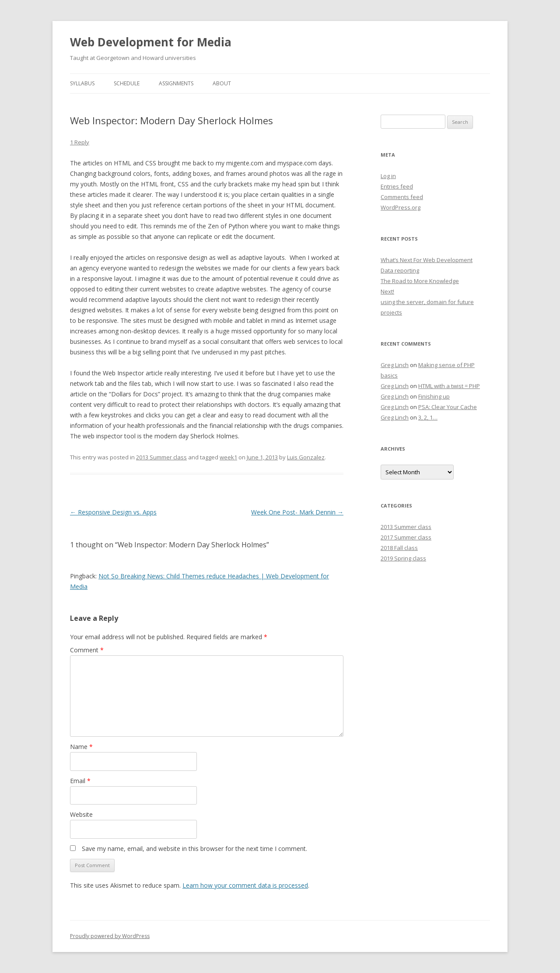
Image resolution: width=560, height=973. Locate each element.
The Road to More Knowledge (420, 281)
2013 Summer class (161, 457)
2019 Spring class (403, 558)
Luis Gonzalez (306, 457)
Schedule (127, 83)
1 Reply (80, 142)
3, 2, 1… (428, 417)
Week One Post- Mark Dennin (297, 512)
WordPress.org (401, 207)
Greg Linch (395, 365)
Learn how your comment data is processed (245, 885)
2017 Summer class (406, 537)
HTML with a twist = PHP (449, 386)
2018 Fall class (399, 548)
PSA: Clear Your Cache (448, 407)
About (222, 83)
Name (81, 747)
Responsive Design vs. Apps (113, 512)
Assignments (176, 83)
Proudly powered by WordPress (110, 936)
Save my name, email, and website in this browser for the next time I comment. (194, 849)
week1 (228, 457)
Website (81, 814)
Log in (388, 176)
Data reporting (400, 270)
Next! (387, 291)
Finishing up (434, 396)
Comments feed (402, 197)
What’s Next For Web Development (427, 260)
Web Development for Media (151, 42)
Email (80, 781)
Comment (87, 650)
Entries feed (397, 186)
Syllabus (82, 83)
